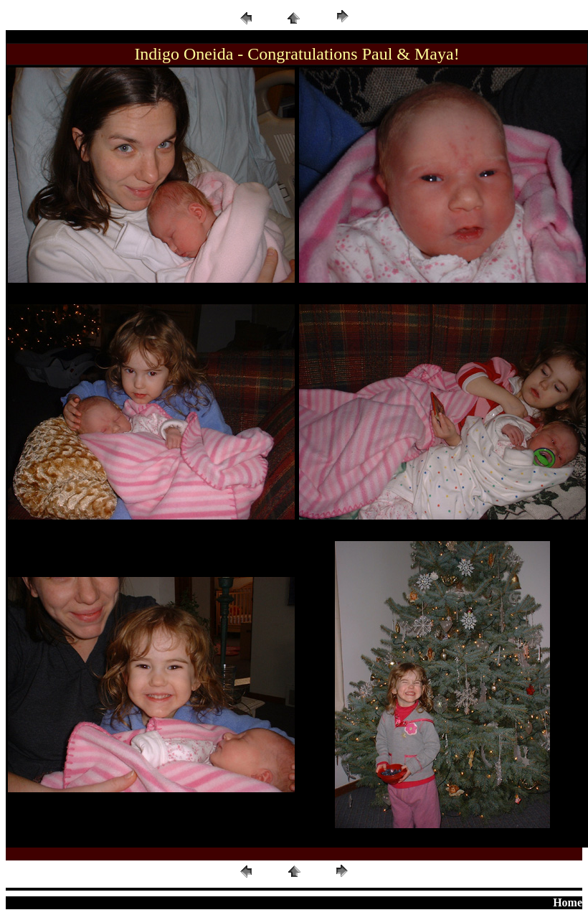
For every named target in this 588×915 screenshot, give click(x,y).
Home (568, 902)
